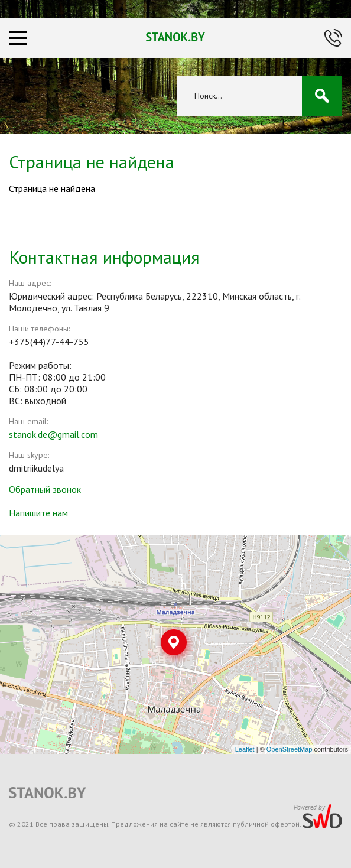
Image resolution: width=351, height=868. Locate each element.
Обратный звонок (45, 489)
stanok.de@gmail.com (53, 434)
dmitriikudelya (36, 468)
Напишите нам (38, 513)
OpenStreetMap (290, 749)
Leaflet (245, 749)
